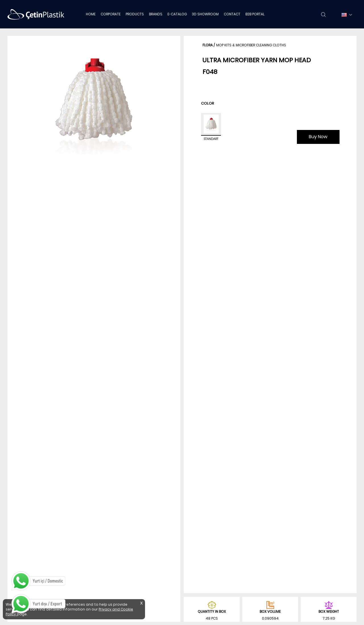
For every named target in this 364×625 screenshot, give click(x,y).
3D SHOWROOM (205, 14)
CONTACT (232, 14)
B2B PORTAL (255, 14)
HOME (91, 14)
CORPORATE (111, 14)
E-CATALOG (177, 14)
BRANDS (156, 14)
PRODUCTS (135, 14)
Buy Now (318, 137)
